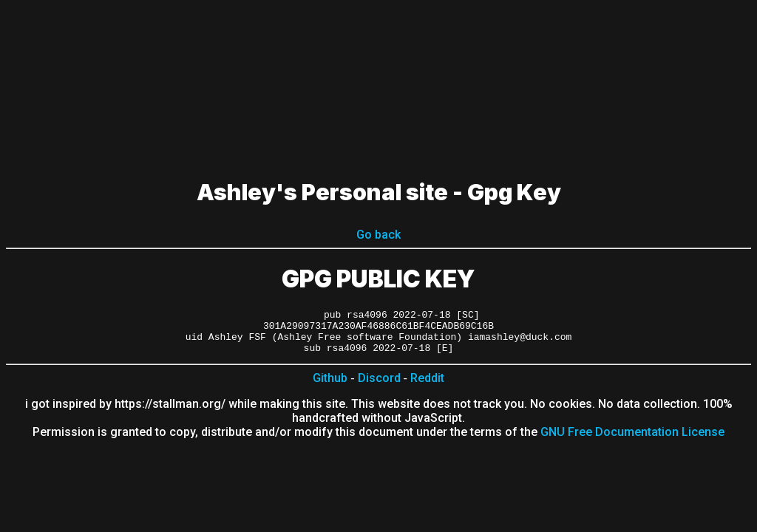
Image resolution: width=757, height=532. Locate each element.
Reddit (427, 387)
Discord (379, 387)
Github (330, 387)
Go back (378, 235)
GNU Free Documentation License (632, 441)
